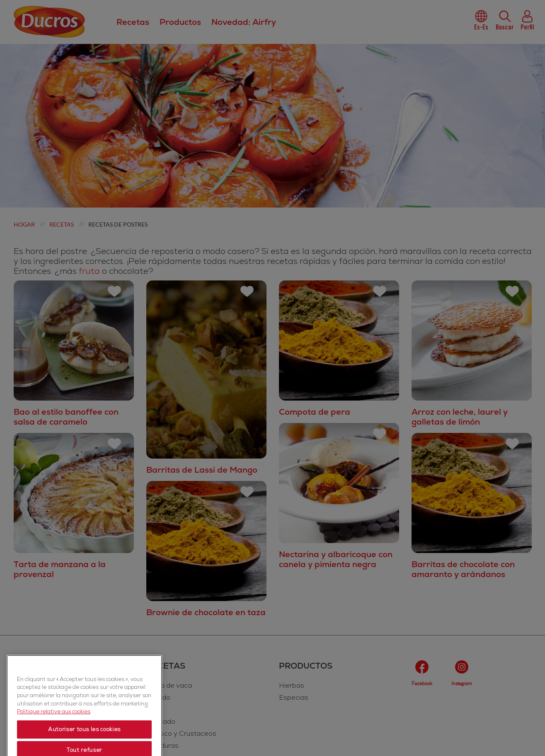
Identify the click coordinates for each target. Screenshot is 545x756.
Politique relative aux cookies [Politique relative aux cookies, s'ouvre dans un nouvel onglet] (54, 747)
